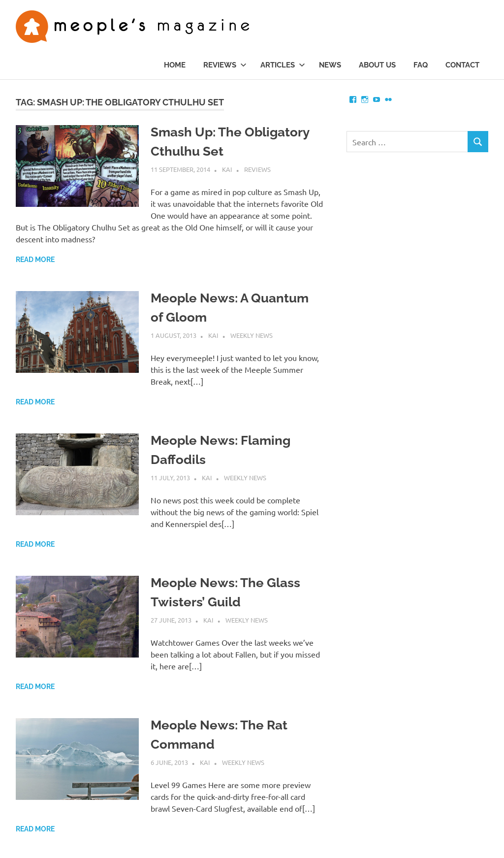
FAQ (421, 65)
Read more (35, 260)
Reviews (225, 65)
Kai (227, 169)
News (330, 65)
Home (175, 65)
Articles (283, 65)
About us (377, 65)
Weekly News (252, 335)
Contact (462, 65)
